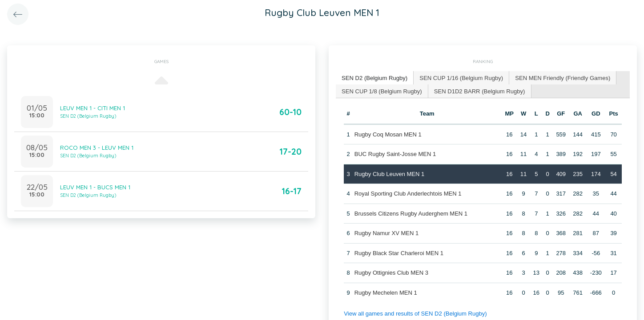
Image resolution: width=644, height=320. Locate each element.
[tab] (374, 78)
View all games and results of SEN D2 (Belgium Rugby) (415, 314)
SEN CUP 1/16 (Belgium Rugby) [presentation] (461, 78)
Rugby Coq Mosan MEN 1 (388, 134)
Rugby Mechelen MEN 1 (386, 292)
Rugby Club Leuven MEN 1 (390, 174)
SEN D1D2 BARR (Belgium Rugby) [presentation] (479, 90)
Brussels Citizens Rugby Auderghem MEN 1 (411, 213)
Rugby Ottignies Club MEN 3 (391, 273)
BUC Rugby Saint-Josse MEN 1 (395, 154)
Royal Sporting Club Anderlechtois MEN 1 (408, 194)
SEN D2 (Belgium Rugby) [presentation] (374, 78)
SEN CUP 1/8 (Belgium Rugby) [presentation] (382, 90)
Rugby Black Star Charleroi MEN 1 (399, 253)
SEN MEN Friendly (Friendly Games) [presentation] (561, 78)
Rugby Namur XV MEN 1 (387, 233)
